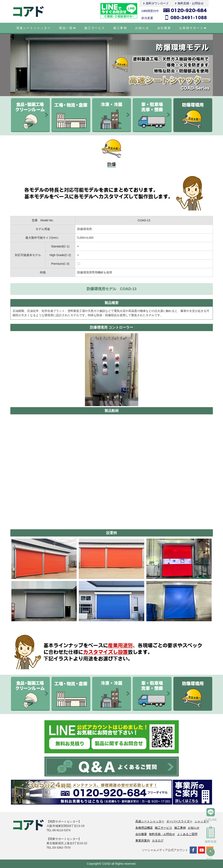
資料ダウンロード (157, 3)
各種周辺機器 (144, 828)
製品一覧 (68, 28)
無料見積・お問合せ (191, 3)
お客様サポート (193, 28)
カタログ (158, 841)
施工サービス (95, 28)
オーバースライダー (179, 821)
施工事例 (120, 28)
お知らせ (142, 28)
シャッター (202, 821)
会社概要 (164, 28)
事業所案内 (143, 841)
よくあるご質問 (187, 834)
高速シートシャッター (34, 28)
